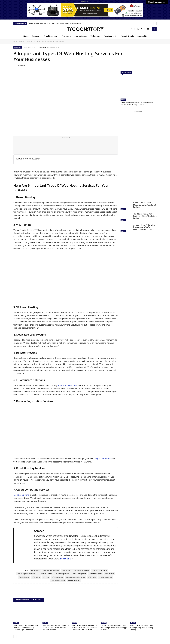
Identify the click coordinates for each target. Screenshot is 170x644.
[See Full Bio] (72, 559)
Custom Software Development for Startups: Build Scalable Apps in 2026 (114, 628)
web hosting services (106, 577)
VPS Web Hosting (58, 577)
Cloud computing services (51, 570)
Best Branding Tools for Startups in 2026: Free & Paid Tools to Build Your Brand (56, 628)
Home (15, 41)
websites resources (74, 580)
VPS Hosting (36, 577)
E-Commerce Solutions (45, 574)
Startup (16, 623)
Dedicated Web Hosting (99, 570)
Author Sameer (36, 570)
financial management (79, 574)
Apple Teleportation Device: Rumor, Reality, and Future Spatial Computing (55, 23)
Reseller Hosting (24, 577)
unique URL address (103, 459)
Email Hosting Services (62, 574)
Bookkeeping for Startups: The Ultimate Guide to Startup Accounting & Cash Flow (26, 628)
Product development (96, 574)
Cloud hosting (66, 570)
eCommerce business (67, 385)
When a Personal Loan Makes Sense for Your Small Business (145, 205)
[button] (154, 29)
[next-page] (19, 637)
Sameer (23, 66)
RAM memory (109, 574)
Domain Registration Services (26, 574)
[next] (155, 23)
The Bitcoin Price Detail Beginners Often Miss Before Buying (145, 216)
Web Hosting (92, 577)
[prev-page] (15, 637)
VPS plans (46, 577)
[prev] (151, 23)
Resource (21, 41)
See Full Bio (66, 559)
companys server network (81, 570)
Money (123, 99)
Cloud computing (21, 495)
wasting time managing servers (76, 577)
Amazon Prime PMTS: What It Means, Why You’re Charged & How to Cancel (144, 227)
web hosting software (58, 580)
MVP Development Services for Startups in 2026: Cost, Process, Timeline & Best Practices (84, 628)
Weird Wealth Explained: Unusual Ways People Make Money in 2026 (137, 103)
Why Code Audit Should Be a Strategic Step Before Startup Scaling (142, 628)
